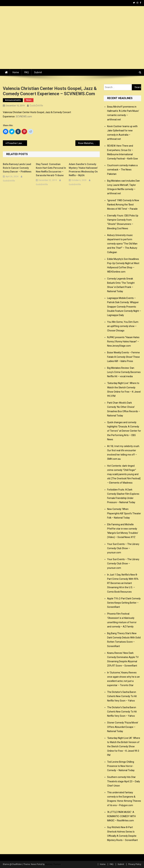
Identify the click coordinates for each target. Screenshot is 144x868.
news (29, 100)
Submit (38, 72)
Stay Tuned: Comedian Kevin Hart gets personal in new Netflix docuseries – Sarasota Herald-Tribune (51, 170)
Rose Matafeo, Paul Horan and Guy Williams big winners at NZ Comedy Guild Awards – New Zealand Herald (89, 143)
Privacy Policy (135, 864)
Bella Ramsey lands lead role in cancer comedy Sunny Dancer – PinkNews (17, 168)
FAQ (27, 72)
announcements (13, 100)
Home (16, 72)
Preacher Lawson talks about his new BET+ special (17, 143)
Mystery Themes (53, 864)
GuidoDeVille (36, 105)
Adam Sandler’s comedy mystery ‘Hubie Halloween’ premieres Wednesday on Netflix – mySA (83, 170)
